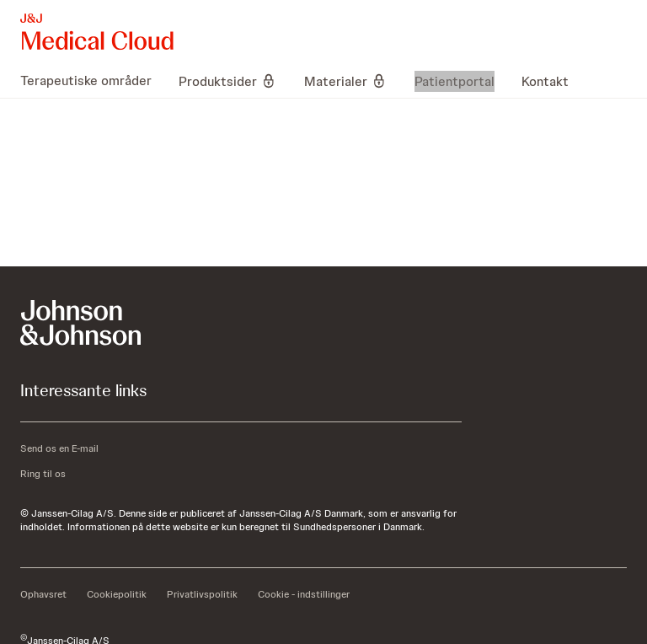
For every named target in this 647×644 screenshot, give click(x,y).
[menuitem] (93, 81)
